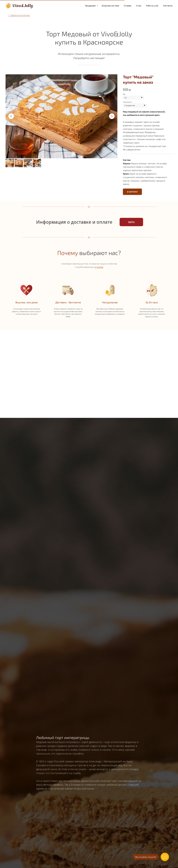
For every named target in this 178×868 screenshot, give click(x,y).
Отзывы (128, 6)
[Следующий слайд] (112, 116)
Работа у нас (152, 6)
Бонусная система (110, 6)
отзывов (99, 267)
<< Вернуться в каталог (19, 15)
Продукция (91, 6)
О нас (139, 6)
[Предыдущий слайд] (11, 116)
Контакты (168, 6)
